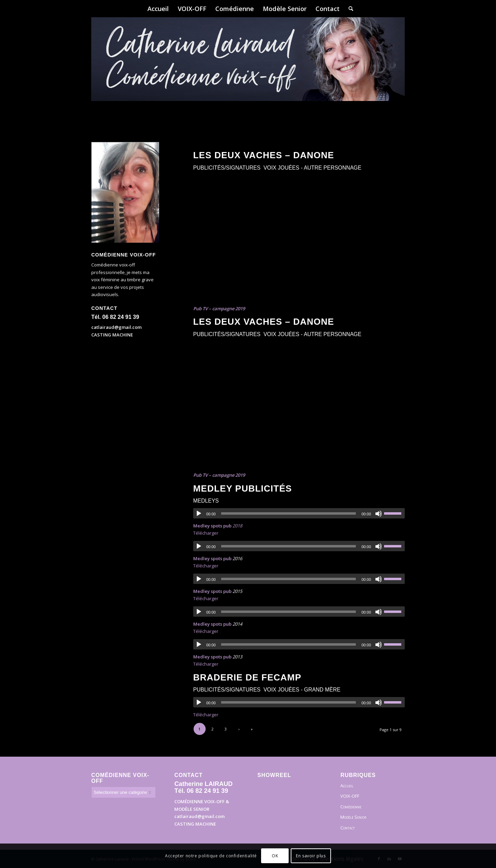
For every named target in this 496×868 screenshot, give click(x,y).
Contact (348, 828)
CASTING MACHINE (112, 335)
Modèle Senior (353, 817)
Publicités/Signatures (227, 168)
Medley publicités (243, 488)
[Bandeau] (248, 69)
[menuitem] (158, 9)
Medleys (206, 501)
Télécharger (206, 533)
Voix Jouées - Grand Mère (302, 690)
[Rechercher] (349, 9)
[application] (299, 513)
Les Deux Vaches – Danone (264, 155)
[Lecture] (199, 514)
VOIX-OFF (350, 796)
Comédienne (351, 807)
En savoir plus (311, 856)
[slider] (288, 513)
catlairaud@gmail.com (116, 327)
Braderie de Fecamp (247, 677)
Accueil (347, 786)
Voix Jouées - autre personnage (312, 168)
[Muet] (379, 514)
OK (275, 856)
